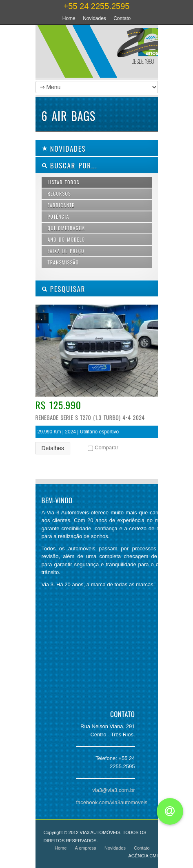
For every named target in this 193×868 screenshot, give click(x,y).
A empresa (85, 848)
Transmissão (63, 262)
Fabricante (61, 205)
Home (69, 18)
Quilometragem (67, 228)
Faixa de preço (66, 251)
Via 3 (113, 53)
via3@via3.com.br (113, 790)
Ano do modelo (67, 239)
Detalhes (53, 448)
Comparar (106, 447)
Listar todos (64, 182)
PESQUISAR (64, 289)
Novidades (94, 18)
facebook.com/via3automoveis (112, 802)
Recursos (59, 194)
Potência (59, 216)
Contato (122, 18)
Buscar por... (70, 165)
